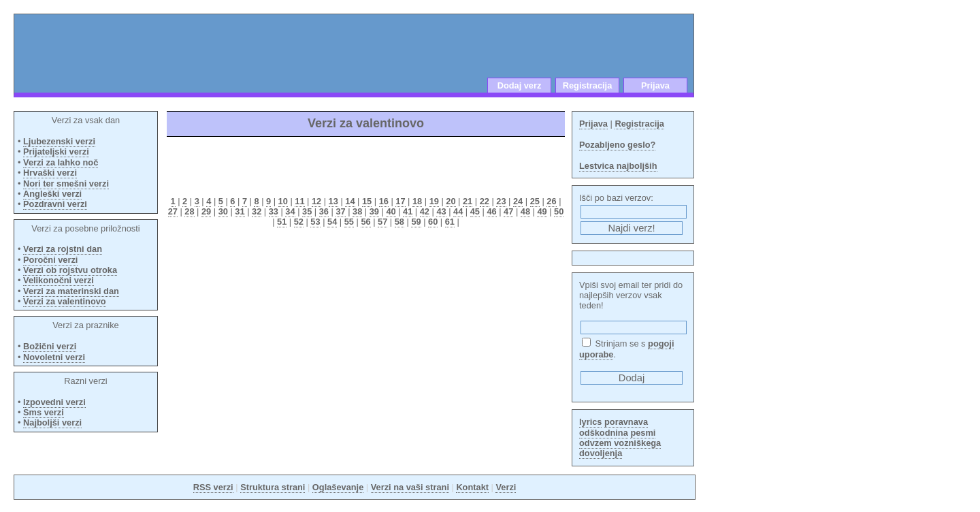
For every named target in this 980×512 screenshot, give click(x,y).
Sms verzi (44, 412)
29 (206, 211)
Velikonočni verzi (59, 280)
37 (340, 211)
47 (508, 211)
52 (299, 222)
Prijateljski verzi (56, 151)
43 (441, 211)
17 (400, 201)
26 (551, 201)
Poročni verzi (50, 260)
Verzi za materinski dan (71, 291)
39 (374, 211)
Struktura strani (273, 487)
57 (382, 222)
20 (451, 201)
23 (501, 201)
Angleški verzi (52, 194)
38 (357, 211)
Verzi (506, 487)
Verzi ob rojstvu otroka (70, 270)
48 (525, 211)
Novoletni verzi (54, 357)
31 (240, 211)
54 (332, 222)
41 (408, 211)
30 (223, 211)
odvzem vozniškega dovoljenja (620, 448)
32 (257, 211)
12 (316, 201)
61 (450, 222)
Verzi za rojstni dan (63, 249)
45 (475, 211)
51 (282, 222)
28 (189, 211)
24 (518, 201)
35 (307, 211)
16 (384, 201)
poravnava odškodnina (614, 427)
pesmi (643, 433)
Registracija (588, 85)
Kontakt (472, 487)
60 (433, 222)
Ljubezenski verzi (59, 141)
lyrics (590, 422)
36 (324, 211)
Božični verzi (50, 346)
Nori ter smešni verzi (66, 183)
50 (559, 211)
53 (315, 222)
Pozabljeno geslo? (617, 145)
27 (173, 211)
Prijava (655, 85)
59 (416, 222)
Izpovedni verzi (54, 402)
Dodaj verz (520, 85)
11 (299, 201)
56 (365, 222)
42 (425, 211)
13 (333, 201)
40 (391, 211)
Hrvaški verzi (50, 173)
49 (542, 211)
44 (458, 211)
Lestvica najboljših (618, 166)
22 (485, 201)
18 (417, 201)
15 (367, 201)
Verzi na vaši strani (410, 487)
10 (283, 201)
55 (349, 222)
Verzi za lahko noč (61, 162)
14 (350, 201)
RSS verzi (213, 487)
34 (290, 211)
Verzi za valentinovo (65, 301)
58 (399, 222)
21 (468, 201)
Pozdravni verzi (55, 204)
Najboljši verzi (52, 422)
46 (491, 211)
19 (434, 201)
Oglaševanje (338, 487)
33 (274, 211)
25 (535, 201)
